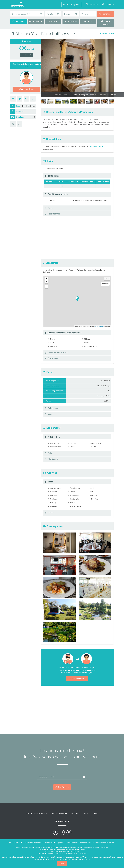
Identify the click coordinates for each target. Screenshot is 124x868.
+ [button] (46, 279)
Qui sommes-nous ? (41, 813)
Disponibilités (36, 21)
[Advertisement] (77, 239)
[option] (81, 101)
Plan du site (87, 813)
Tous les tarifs (26, 55)
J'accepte (62, 864)
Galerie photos (106, 23)
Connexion (108, 4)
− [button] (46, 282)
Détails (88, 21)
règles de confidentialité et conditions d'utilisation (73, 859)
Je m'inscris (62, 787)
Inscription (92, 4)
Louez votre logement (71, 4)
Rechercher (105, 14)
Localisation (71, 21)
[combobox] (88, 14)
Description (18, 21)
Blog (96, 813)
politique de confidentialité (55, 847)
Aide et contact (75, 813)
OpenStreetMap (99, 326)
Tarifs (53, 21)
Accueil (29, 813)
